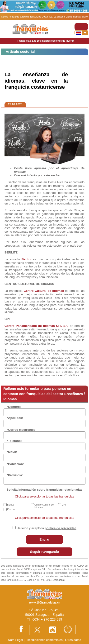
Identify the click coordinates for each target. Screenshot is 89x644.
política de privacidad (61, 528)
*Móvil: (12, 452)
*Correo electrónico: (22, 430)
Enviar (44, 539)
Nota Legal (15, 640)
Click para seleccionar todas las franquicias (44, 496)
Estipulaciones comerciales (44, 640)
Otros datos (73, 640)
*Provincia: (15, 475)
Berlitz (10, 505)
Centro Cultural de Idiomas (44, 506)
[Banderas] (81, 33)
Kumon (11, 509)
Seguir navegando (44, 552)
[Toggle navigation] (81, 27)
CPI (64, 505)
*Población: (15, 464)
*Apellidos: (15, 418)
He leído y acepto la (46, 528)
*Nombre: (14, 407)
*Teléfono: (14, 441)
